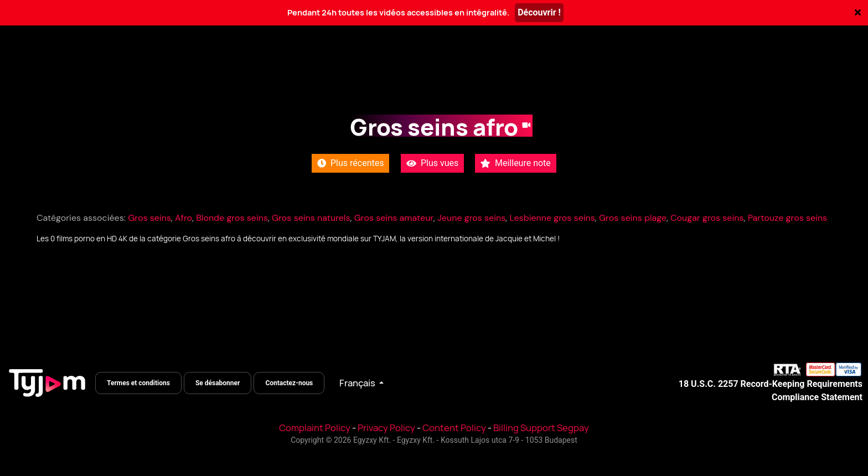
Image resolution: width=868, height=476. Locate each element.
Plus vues (432, 163)
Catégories (177, 66)
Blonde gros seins (232, 218)
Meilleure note (516, 163)
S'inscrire (786, 66)
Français (358, 383)
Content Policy (454, 428)
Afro (184, 218)
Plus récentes (350, 163)
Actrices (243, 66)
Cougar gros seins (707, 218)
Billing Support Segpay (541, 428)
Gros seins (149, 218)
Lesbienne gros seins (552, 218)
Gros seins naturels (311, 218)
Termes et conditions (138, 383)
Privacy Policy (386, 428)
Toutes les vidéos (92, 66)
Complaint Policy (315, 428)
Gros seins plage (633, 218)
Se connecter (699, 66)
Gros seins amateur (394, 218)
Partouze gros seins (787, 218)
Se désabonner (218, 383)
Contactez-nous (289, 383)
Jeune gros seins (471, 218)
